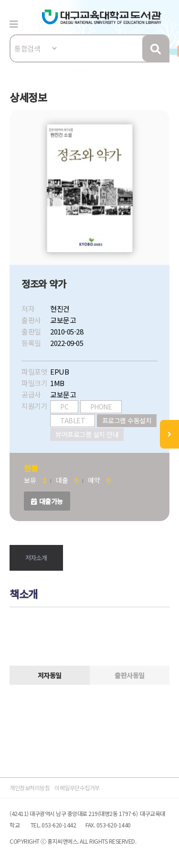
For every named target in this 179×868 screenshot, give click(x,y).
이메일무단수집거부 (77, 788)
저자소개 (36, 558)
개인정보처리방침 (30, 788)
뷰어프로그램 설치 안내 (87, 434)
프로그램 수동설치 (127, 420)
